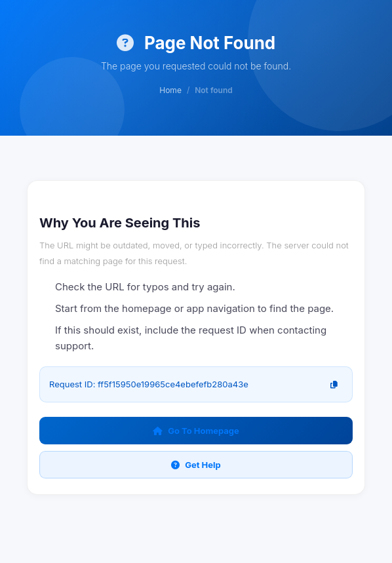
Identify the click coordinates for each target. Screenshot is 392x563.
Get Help (196, 465)
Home (170, 90)
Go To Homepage (196, 431)
